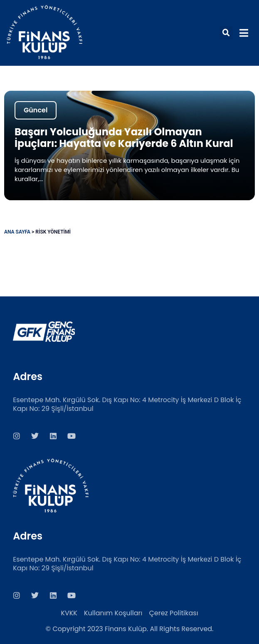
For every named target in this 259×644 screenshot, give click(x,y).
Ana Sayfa (17, 232)
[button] (226, 33)
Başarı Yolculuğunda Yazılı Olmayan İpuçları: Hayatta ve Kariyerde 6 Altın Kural (124, 138)
